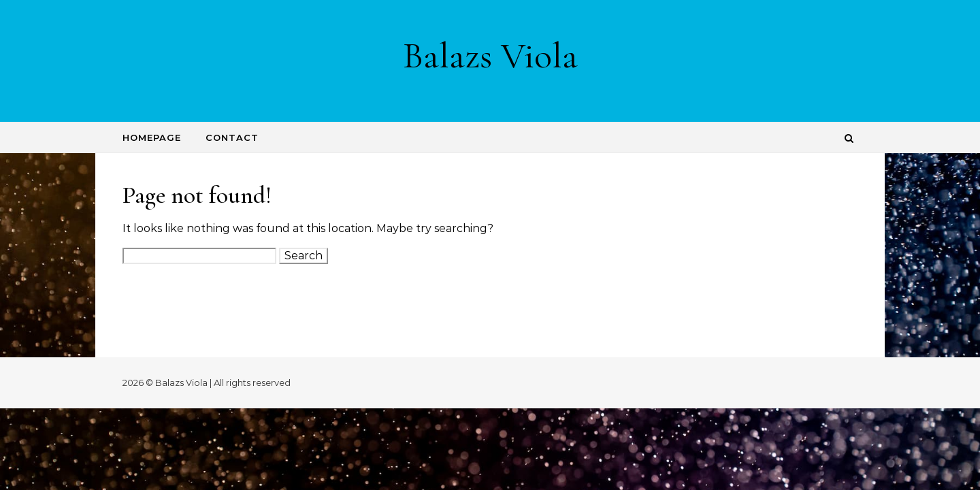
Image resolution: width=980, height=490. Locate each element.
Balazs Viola (490, 55)
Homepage (152, 137)
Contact (232, 137)
